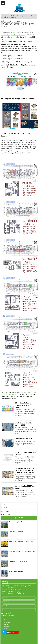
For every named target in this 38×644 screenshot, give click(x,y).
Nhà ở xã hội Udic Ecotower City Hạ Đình (22, 551)
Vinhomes (6, 511)
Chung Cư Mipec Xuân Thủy (18, 561)
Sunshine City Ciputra (16, 571)
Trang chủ (5, 16)
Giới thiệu (7, 622)
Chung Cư (6, 504)
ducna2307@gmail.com (14, 590)
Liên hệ (7, 627)
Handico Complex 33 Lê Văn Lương (14, 35)
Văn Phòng (7, 515)
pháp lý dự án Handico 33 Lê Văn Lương (18, 393)
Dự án (6, 624)
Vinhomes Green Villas (16, 532)
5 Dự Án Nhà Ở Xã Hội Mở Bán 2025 (21, 542)
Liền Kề (5, 508)
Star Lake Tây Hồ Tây (16, 522)
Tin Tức (13, 16)
